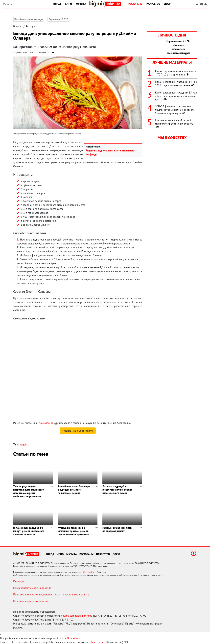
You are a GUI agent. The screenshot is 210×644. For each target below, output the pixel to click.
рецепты (24, 444)
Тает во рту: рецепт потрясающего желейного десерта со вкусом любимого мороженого (29, 491)
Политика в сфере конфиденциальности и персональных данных (51, 594)
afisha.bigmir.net (89, 572)
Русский (8, 4)
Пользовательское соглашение (31, 601)
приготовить (46, 423)
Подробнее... (75, 638)
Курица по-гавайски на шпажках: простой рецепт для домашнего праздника (73, 531)
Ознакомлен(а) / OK (117, 642)
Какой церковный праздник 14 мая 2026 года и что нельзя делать (176, 83)
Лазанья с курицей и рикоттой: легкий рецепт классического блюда (117, 490)
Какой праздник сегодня (29, 19)
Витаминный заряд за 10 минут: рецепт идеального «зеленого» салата (29, 531)
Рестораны (135, 4)
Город (57, 4)
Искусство (153, 4)
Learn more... (98, 642)
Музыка (81, 4)
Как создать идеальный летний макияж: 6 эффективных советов (174, 124)
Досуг (168, 4)
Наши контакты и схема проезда (32, 588)
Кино (69, 4)
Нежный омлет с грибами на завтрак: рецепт (117, 529)
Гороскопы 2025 (59, 19)
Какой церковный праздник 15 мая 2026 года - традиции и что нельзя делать (176, 96)
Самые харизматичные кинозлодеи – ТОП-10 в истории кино (176, 73)
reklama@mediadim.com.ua (76, 616)
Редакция (19, 581)
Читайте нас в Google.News (78, 431)
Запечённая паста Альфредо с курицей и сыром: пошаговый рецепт (74, 490)
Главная (18, 26)
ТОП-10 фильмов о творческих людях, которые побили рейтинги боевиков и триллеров (175, 110)
